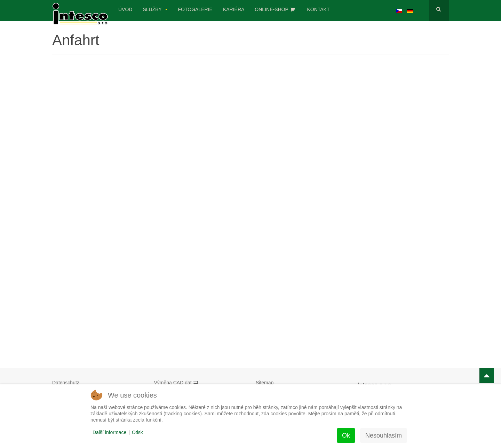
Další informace (109, 432)
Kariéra (234, 9)
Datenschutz (66, 383)
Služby (155, 9)
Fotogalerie (195, 9)
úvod (125, 9)
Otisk (137, 432)
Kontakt (318, 9)
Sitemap (265, 383)
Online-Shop (275, 9)
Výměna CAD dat (176, 383)
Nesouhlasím (384, 435)
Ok (346, 435)
